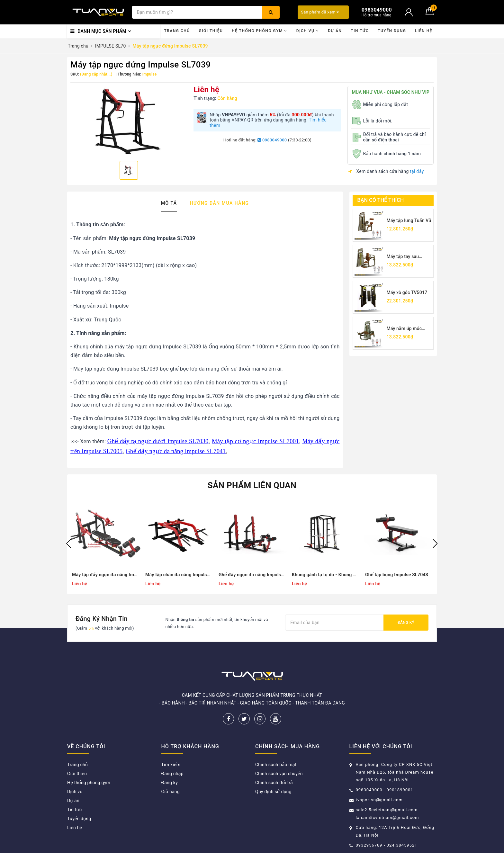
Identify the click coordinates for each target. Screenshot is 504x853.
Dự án (335, 31)
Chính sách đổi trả (274, 783)
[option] (129, 121)
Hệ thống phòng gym (260, 31)
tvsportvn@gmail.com (379, 800)
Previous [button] (69, 543)
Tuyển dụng (392, 31)
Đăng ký (406, 623)
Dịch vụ (308, 31)
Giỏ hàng (171, 792)
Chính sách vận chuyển (279, 774)
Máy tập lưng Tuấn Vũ (409, 220)
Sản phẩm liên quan (252, 485)
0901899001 (400, 790)
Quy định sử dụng (273, 792)
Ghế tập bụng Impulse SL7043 (397, 575)
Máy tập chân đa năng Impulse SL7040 (179, 575)
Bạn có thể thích (381, 200)
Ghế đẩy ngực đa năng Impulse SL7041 (176, 451)
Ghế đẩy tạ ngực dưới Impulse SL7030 (158, 441)
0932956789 (370, 845)
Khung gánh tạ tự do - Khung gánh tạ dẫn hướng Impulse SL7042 (325, 575)
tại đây (417, 171)
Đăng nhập (172, 774)
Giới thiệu (211, 31)
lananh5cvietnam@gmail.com (387, 817)
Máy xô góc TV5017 (407, 292)
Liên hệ (424, 31)
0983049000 (272, 140)
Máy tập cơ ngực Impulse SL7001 (255, 441)
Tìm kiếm (171, 765)
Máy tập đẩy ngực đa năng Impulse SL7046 (105, 575)
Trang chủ (177, 31)
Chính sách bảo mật (276, 765)
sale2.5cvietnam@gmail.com (387, 810)
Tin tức (360, 31)
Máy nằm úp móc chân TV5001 (404, 329)
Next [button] (435, 543)
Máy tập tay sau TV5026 (403, 257)
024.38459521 (402, 845)
